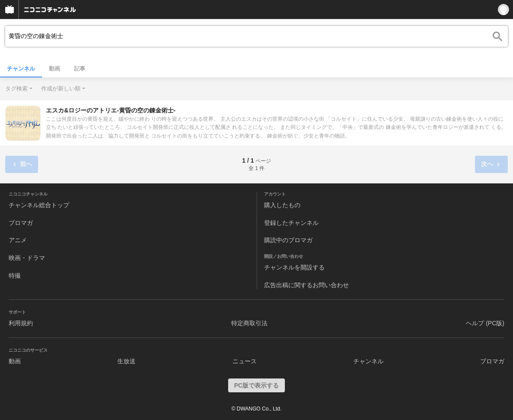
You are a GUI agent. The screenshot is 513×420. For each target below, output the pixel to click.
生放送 (126, 361)
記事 (80, 69)
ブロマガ (21, 223)
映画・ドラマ (27, 258)
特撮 (15, 276)
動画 (55, 69)
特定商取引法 (249, 323)
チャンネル (21, 69)
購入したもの (282, 205)
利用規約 (21, 323)
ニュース (245, 361)
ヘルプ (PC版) (485, 323)
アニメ (18, 240)
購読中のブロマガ (288, 240)
